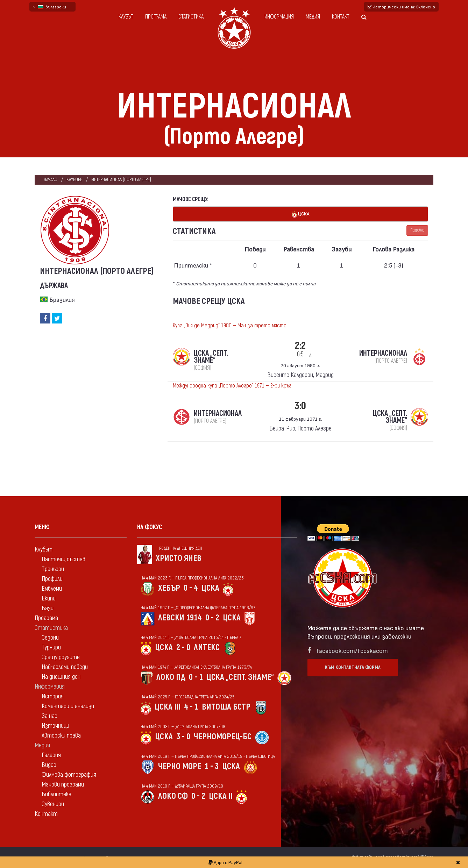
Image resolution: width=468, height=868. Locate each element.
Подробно (417, 230)
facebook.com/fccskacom (352, 650)
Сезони (50, 638)
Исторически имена (401, 7)
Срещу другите (61, 657)
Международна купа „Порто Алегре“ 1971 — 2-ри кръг (232, 386)
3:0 (300, 406)
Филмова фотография (69, 775)
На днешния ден (61, 677)
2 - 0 (183, 648)
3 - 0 (183, 737)
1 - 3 (212, 766)
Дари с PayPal (225, 862)
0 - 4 (191, 588)
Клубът (126, 17)
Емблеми (52, 589)
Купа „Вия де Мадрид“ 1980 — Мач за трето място (230, 326)
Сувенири (53, 804)
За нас (49, 716)
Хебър (169, 588)
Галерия (51, 755)
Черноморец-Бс (223, 737)
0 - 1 (196, 677)
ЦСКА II (221, 796)
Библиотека (56, 794)
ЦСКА (301, 214)
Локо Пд (171, 677)
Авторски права (61, 736)
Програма (156, 17)
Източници (55, 726)
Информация (279, 17)
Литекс (207, 648)
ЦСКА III (168, 707)
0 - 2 (212, 618)
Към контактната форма (353, 667)
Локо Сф (173, 796)
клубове (74, 180)
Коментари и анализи (68, 706)
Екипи (49, 599)
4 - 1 (191, 707)
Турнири (51, 648)
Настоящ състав (63, 559)
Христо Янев (179, 558)
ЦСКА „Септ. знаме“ (240, 677)
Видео (49, 765)
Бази (48, 608)
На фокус (150, 527)
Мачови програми (63, 785)
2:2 (300, 349)
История (53, 696)
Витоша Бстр (226, 707)
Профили (52, 579)
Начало (51, 180)
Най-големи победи (65, 667)
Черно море (180, 766)
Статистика (191, 17)
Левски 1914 (180, 618)
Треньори (53, 569)
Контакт (341, 17)
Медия (313, 17)
